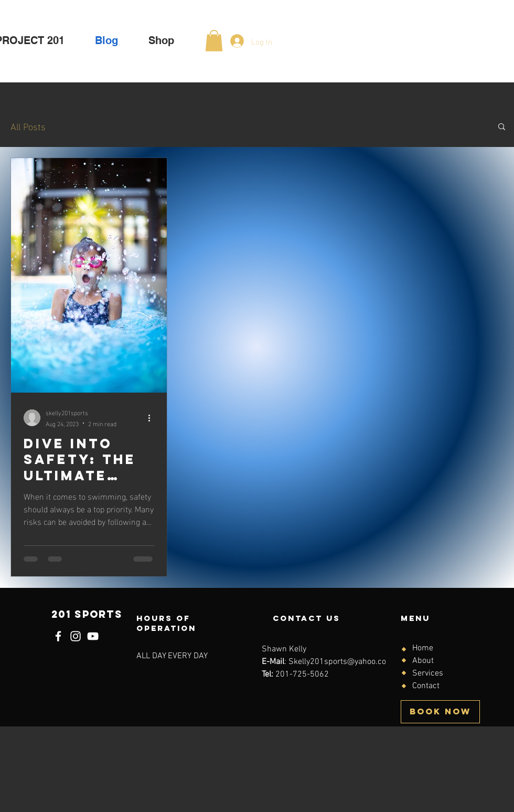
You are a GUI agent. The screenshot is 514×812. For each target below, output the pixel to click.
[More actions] (153, 418)
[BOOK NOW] (440, 712)
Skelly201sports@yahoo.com (341, 662)
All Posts (28, 126)
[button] (214, 41)
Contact (426, 686)
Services (428, 673)
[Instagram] (76, 636)
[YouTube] (93, 636)
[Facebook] (58, 636)
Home (423, 648)
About (423, 661)
